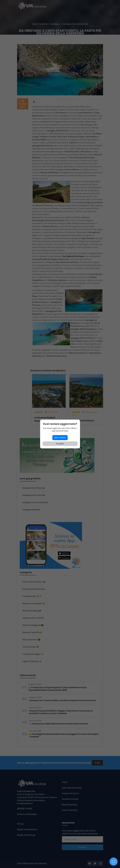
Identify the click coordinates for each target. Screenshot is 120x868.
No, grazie (60, 444)
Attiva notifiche (60, 438)
